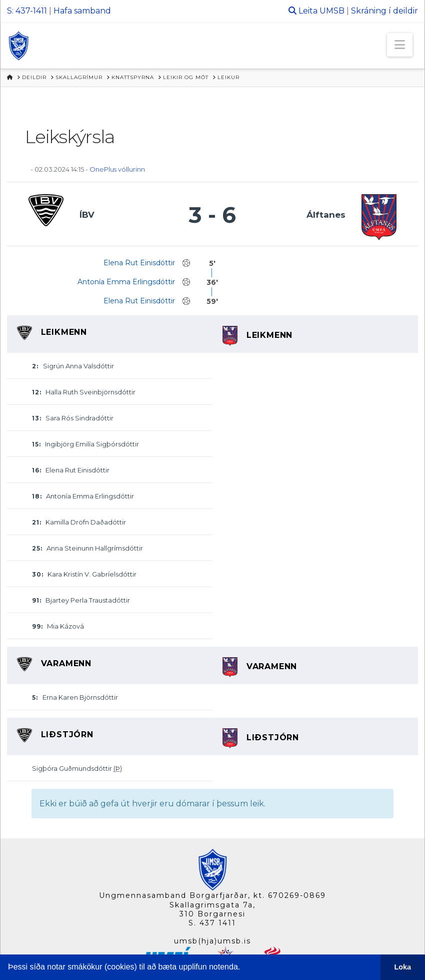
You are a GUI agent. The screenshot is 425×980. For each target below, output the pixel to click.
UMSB (332, 11)
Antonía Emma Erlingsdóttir (126, 282)
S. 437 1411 (212, 923)
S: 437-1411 (27, 11)
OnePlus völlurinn (117, 169)
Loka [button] (403, 967)
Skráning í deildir (384, 11)
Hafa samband (82, 11)
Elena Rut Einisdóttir (139, 263)
